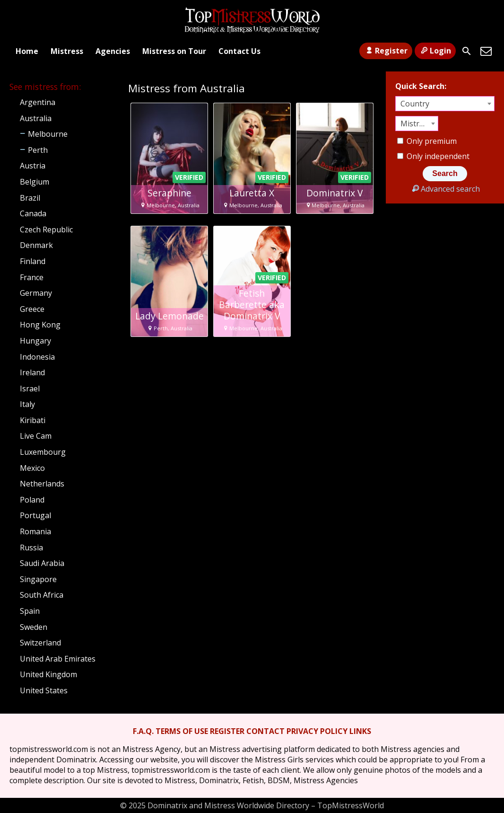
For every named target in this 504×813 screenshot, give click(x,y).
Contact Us (239, 51)
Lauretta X (252, 193)
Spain (30, 611)
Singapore (38, 579)
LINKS (360, 731)
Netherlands (42, 484)
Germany (36, 293)
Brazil (30, 198)
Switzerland (40, 643)
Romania (35, 531)
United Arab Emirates (58, 659)
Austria (33, 166)
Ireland (32, 372)
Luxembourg (43, 452)
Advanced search (445, 189)
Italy (27, 404)
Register (386, 51)
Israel (30, 389)
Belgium (35, 182)
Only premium (427, 141)
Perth (38, 150)
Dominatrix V (335, 193)
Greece (32, 309)
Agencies (113, 51)
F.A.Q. (143, 731)
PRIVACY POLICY (317, 731)
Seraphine (169, 193)
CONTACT (265, 731)
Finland (33, 261)
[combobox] (445, 104)
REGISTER (227, 731)
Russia (31, 548)
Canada (33, 213)
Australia (36, 118)
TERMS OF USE (182, 731)
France (32, 277)
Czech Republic (46, 230)
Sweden (34, 627)
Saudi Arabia (42, 563)
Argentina (38, 102)
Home (27, 51)
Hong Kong (40, 325)
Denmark (36, 245)
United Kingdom (48, 674)
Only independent (433, 156)
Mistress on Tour (174, 51)
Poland (32, 500)
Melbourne (48, 134)
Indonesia (37, 357)
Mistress (67, 51)
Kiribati (33, 420)
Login (435, 51)
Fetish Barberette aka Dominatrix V (252, 305)
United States (44, 690)
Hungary (35, 341)
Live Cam (36, 436)
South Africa (42, 595)
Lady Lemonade (169, 316)
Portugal (35, 515)
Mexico (32, 468)
